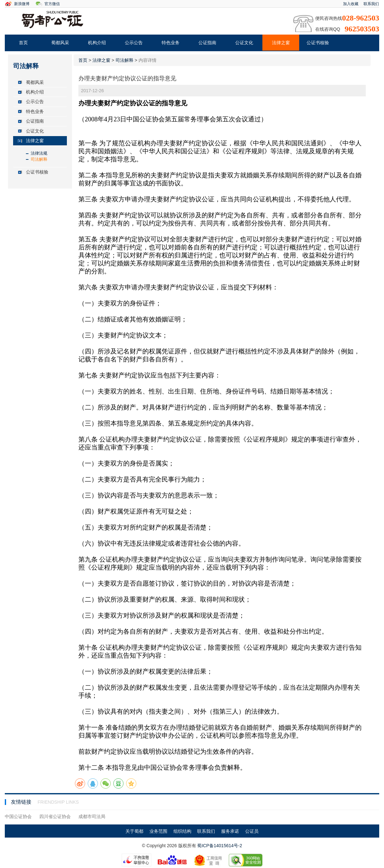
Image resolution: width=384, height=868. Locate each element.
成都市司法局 (92, 816)
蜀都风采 (60, 43)
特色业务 (171, 43)
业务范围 (158, 831)
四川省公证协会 (55, 816)
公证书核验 (318, 43)
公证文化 (244, 43)
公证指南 (207, 43)
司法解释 (39, 159)
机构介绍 (97, 43)
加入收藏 (351, 4)
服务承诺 (230, 831)
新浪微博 (22, 4)
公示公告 (134, 43)
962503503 (362, 29)
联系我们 (371, 4)
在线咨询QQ (328, 29)
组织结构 (182, 831)
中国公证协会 (18, 816)
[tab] (40, 82)
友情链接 (22, 802)
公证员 (252, 831)
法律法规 (39, 153)
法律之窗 (281, 43)
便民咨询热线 (329, 18)
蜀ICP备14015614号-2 (220, 846)
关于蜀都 (134, 831)
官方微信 (52, 4)
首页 (23, 43)
